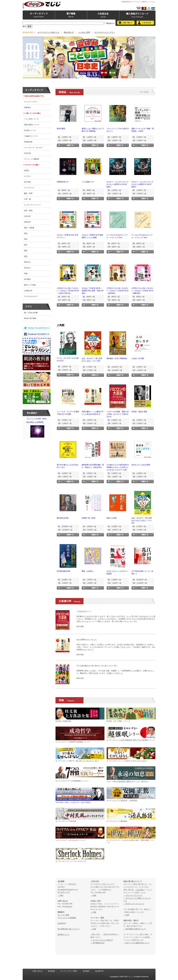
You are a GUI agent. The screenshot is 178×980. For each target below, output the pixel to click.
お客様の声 (28, 291)
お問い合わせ (37, 971)
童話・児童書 (29, 228)
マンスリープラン (31, 102)
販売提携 (51, 971)
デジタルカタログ (31, 296)
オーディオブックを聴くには (48, 32)
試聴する (68, 145)
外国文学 (27, 222)
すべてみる (144, 92)
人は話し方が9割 (138, 358)
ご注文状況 (139, 890)
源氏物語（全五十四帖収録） (117, 358)
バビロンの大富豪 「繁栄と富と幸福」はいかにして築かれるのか (118, 414)
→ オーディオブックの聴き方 (102, 940)
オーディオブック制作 (69, 971)
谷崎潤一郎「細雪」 (89, 518)
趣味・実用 (28, 193)
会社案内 (86, 971)
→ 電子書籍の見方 (97, 943)
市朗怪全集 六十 (63, 182)
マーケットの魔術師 (32, 159)
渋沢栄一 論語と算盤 (139, 412)
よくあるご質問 (84, 32)
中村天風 (27, 153)
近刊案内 (27, 279)
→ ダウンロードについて (133, 895)
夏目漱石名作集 (63, 518)
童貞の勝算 (61, 129)
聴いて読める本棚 (31, 313)
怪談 (26, 233)
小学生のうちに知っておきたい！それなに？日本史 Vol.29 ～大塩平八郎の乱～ (68, 291)
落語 (26, 256)
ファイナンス (29, 188)
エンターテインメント (32, 205)
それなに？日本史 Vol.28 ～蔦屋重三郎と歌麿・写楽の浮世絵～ (93, 291)
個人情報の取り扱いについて (69, 929)
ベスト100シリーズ (31, 119)
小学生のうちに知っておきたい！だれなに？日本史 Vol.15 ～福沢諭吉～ (118, 291)
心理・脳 (27, 199)
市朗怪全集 (28, 142)
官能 (26, 274)
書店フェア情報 (30, 285)
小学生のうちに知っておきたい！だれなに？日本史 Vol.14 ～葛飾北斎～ (142, 291)
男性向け (27, 262)
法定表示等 (62, 923)
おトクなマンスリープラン (105, 32)
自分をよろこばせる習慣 (141, 465)
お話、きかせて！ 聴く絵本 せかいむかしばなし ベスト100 (142, 521)
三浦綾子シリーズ (31, 136)
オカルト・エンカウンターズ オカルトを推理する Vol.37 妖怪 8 (142, 184)
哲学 (26, 245)
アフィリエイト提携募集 (67, 918)
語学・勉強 (28, 211)
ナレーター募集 (63, 915)
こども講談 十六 (88, 182)
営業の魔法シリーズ (32, 125)
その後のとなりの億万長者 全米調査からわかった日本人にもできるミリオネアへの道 (118, 467)
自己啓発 (27, 182)
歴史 (26, 239)
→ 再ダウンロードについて (134, 904)
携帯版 (23, 6)
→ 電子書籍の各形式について (135, 929)
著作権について (63, 934)
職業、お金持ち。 (88, 571)
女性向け (27, 268)
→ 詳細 (60, 895)
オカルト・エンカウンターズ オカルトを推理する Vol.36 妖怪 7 (117, 184)
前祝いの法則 (112, 518)
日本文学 (27, 216)
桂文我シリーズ (30, 130)
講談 (26, 251)
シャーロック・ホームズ (33, 148)
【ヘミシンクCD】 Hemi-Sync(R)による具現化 (37, 428)
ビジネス (27, 176)
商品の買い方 (69, 32)
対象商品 (27, 108)
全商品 (27, 170)
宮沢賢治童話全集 (63, 571)
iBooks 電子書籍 (30, 318)
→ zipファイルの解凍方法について (137, 943)
